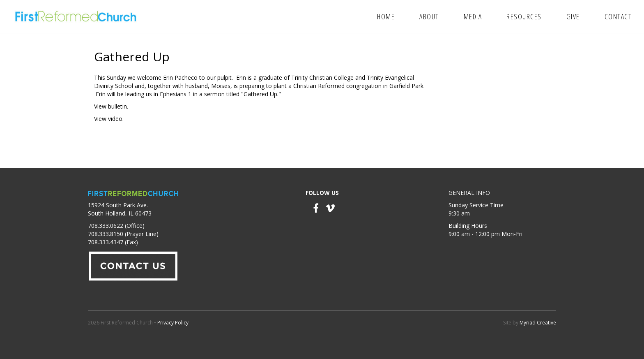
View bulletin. (111, 106)
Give (573, 16)
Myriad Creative (538, 323)
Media (473, 16)
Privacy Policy (173, 323)
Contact (618, 16)
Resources (524, 16)
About (429, 16)
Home (386, 16)
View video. (109, 119)
